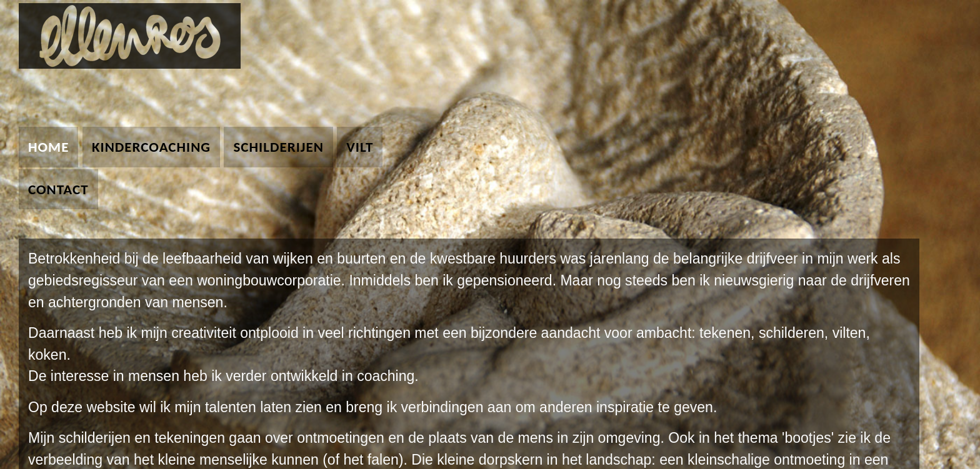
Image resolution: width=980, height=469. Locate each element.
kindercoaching (151, 147)
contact (58, 189)
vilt (360, 147)
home (48, 147)
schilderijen (278, 147)
